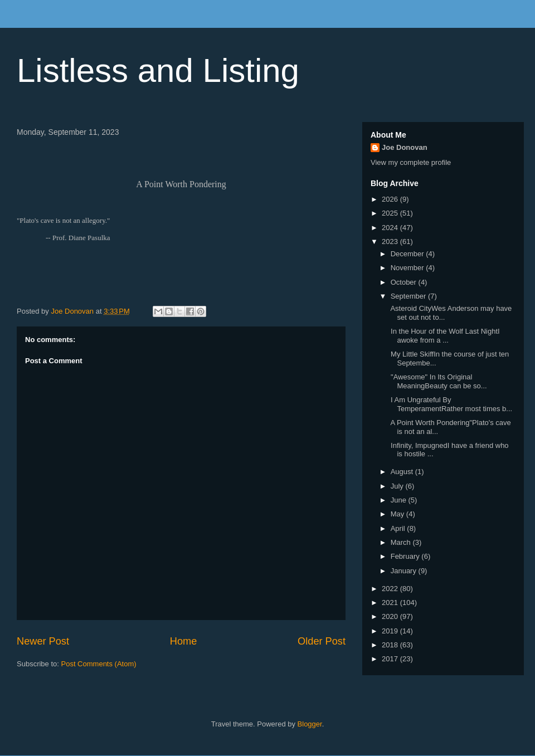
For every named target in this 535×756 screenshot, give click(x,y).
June (400, 500)
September (409, 296)
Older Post (322, 641)
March (402, 542)
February (406, 556)
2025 (391, 213)
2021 (391, 603)
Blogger (310, 724)
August (403, 472)
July (398, 486)
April (399, 528)
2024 (391, 228)
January (405, 571)
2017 (391, 659)
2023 (391, 242)
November (408, 268)
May (398, 514)
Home (184, 641)
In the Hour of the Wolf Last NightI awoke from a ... (444, 336)
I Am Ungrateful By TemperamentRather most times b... (450, 404)
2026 (391, 199)
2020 (391, 616)
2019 (391, 631)
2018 (391, 645)
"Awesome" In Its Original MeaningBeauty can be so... (437, 381)
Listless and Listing (158, 70)
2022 (391, 589)
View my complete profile (411, 162)
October (405, 282)
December (408, 254)
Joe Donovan (405, 147)
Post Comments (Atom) (99, 664)
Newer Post (43, 641)
